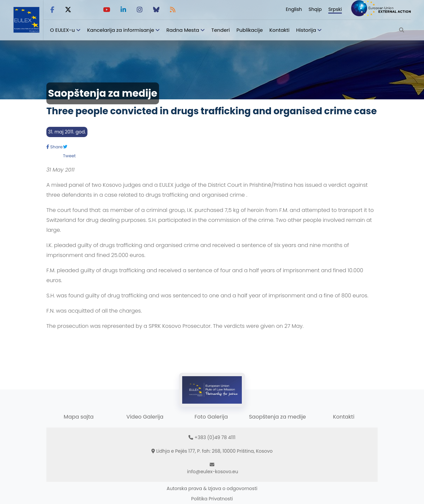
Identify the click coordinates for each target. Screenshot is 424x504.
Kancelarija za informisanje (121, 30)
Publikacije (250, 30)
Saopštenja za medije (277, 417)
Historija (306, 30)
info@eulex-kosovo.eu (213, 472)
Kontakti (279, 30)
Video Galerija (145, 417)
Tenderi (221, 30)
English (294, 9)
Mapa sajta (79, 417)
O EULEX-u (62, 30)
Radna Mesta (183, 30)
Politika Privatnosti (212, 499)
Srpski (335, 9)
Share (54, 147)
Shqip (315, 9)
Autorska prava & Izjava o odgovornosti (212, 488)
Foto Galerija (211, 417)
